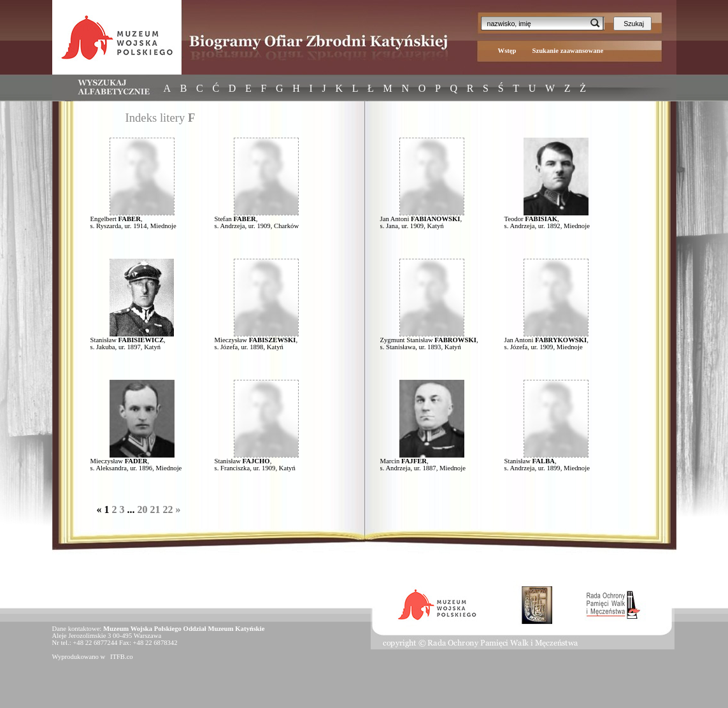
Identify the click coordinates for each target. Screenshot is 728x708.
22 (168, 509)
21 (155, 509)
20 (143, 509)
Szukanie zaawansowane (568, 51)
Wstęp (507, 51)
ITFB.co (120, 657)
